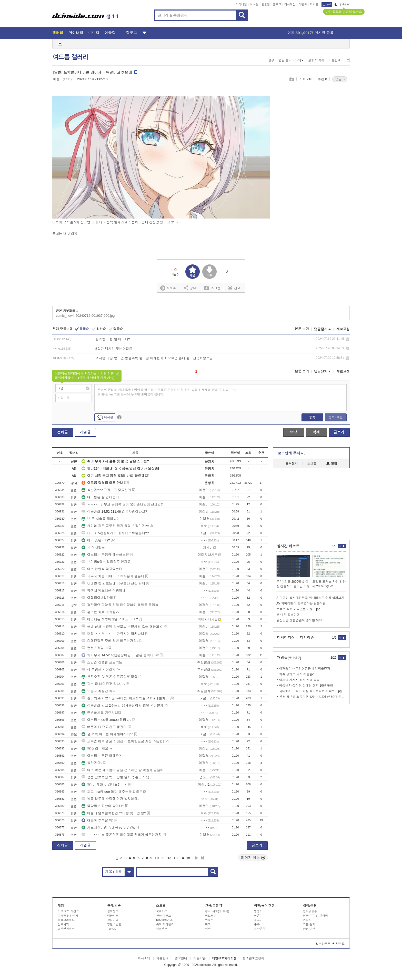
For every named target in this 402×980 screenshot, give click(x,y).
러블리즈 (113, 916)
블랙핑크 (113, 911)
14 (182, 858)
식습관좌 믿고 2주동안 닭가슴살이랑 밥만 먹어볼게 (123, 705)
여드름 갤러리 (71, 57)
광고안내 (181, 958)
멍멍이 (258, 911)
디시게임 (290, 4)
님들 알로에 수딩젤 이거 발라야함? (110, 799)
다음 (197, 858)
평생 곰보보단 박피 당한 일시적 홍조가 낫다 (117, 777)
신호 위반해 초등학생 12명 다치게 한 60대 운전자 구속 (313, 697)
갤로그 (277, 4)
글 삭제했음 (93, 547)
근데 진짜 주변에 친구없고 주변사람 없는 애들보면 (122, 626)
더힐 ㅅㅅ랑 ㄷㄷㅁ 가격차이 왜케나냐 (113, 634)
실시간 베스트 (288, 546)
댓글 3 (340, 79)
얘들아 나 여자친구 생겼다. (104, 727)
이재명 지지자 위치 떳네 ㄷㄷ (299, 680)
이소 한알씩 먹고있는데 (102, 569)
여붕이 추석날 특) (98, 820)
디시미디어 (286, 638)
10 (157, 858)
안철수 (209, 920)
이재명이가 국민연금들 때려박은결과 (305, 669)
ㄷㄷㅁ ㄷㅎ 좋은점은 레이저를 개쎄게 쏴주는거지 (122, 835)
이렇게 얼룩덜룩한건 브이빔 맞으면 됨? (114, 813)
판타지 (307, 920)
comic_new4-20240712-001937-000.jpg (85, 316)
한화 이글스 (164, 916)
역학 (208, 929)
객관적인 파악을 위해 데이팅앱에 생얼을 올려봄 (120, 605)
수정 (294, 432)
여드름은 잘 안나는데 (100, 497)
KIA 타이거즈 (164, 920)
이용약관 (199, 958)
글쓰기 (339, 432)
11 (163, 858)
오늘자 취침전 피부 (99, 691)
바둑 (208, 924)
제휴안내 (162, 958)
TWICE (112, 929)
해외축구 (162, 929)
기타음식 (260, 929)
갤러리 (58, 33)
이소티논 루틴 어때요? (101, 756)
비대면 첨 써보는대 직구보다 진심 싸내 (113, 583)
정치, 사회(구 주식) (217, 911)
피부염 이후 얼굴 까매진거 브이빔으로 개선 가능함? (123, 741)
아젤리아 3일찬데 (97, 598)
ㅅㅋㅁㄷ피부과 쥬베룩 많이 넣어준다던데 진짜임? (122, 504)
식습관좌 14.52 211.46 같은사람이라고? (114, 512)
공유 (190, 288)
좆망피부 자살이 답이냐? (103, 806)
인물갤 (266, 4)
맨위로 (339, 944)
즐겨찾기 (292, 463)
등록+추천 (336, 417)
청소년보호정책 (254, 958)
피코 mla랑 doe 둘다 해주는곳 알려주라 (114, 792)
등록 (312, 417)
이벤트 (303, 4)
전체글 (63, 432)
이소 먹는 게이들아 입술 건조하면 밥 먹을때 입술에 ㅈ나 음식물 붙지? (126, 770)
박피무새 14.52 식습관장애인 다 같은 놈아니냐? (120, 655)
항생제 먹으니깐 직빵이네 (104, 591)
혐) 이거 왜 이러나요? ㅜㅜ (104, 784)
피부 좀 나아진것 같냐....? (104, 684)
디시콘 (314, 4)
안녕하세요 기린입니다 (102, 713)
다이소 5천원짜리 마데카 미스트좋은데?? (115, 533)
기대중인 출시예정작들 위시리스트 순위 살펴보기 (310, 598)
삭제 (347, 339)
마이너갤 (241, 4)
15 (188, 858)
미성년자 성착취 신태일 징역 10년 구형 (306, 686)
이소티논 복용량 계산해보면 (105, 555)
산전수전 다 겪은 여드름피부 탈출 (109, 677)
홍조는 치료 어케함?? (100, 612)
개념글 (85, 432)
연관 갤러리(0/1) (291, 60)
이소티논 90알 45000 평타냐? (107, 720)
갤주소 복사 (316, 60)
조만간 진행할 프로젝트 (102, 662)
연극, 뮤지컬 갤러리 (315, 916)
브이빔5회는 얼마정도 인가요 (106, 562)
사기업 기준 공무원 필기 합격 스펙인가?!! (115, 526)
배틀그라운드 (66, 920)
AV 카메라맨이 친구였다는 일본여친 (301, 603)
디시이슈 (307, 638)
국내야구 (162, 911)
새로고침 (343, 329)
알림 (332, 463)
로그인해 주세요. (291, 453)
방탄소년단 (114, 924)
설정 (271, 60)
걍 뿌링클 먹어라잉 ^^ (101, 670)
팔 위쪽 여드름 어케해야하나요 (107, 734)
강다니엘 (113, 920)
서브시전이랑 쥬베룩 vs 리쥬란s (108, 828)
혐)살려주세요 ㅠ (97, 749)
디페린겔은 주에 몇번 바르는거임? (110, 641)
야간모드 (342, 5)
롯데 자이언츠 (165, 924)
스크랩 (291, 79)
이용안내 (335, 60)
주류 (257, 924)
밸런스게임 (93, 648)
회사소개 (144, 958)
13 (176, 858)
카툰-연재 (309, 924)
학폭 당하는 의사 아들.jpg (297, 674)
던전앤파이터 (66, 929)
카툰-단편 (309, 929)
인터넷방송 (310, 911)
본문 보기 (302, 329)
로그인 (327, 5)
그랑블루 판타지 (68, 916)
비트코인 (211, 916)
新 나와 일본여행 (288, 615)
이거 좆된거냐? (96, 540)
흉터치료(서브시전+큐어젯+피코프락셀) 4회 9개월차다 (125, 698)
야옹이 (258, 916)
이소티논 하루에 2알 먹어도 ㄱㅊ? (110, 619)
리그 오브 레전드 (68, 911)
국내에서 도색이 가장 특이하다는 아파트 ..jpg (310, 691)
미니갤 (254, 4)
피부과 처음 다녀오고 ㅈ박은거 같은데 (113, 576)
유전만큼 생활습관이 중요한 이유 (299, 620)
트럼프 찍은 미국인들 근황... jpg (298, 609)
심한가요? (92, 763)
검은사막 (63, 924)
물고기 (258, 920)
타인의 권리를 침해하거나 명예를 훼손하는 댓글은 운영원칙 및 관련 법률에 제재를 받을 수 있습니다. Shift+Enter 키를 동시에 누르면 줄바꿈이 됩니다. (167, 392)
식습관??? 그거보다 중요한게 (106, 490)
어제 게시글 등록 (310, 33)
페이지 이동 (253, 858)
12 (169, 858)
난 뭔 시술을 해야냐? (100, 519)
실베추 (168, 288)
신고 (234, 288)
